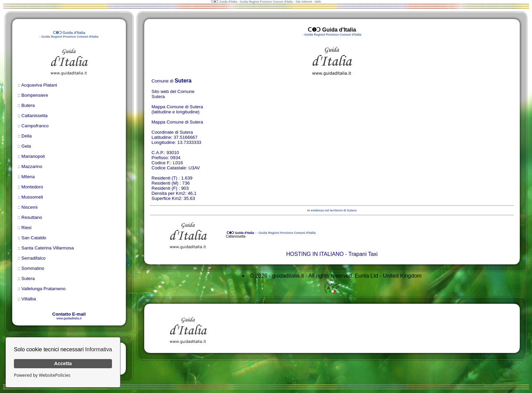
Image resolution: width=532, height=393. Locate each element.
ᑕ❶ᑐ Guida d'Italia (240, 233)
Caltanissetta (34, 116)
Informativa (99, 349)
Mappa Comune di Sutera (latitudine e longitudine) (177, 109)
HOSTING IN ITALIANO (315, 254)
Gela (26, 146)
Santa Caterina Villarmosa (48, 248)
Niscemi (29, 207)
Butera (28, 105)
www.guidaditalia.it (69, 318)
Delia (26, 136)
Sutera (28, 278)
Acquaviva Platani (39, 85)
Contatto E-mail (69, 314)
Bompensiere (35, 95)
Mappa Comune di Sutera (177, 122)
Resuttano (32, 217)
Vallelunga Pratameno (43, 289)
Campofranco (35, 126)
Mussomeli (32, 197)
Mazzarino (32, 166)
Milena (28, 177)
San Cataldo (34, 238)
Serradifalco (33, 258)
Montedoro (32, 187)
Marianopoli (33, 156)
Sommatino (33, 268)
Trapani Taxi (363, 254)
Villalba (29, 299)
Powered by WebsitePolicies (42, 375)
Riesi (26, 228)
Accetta (63, 363)
